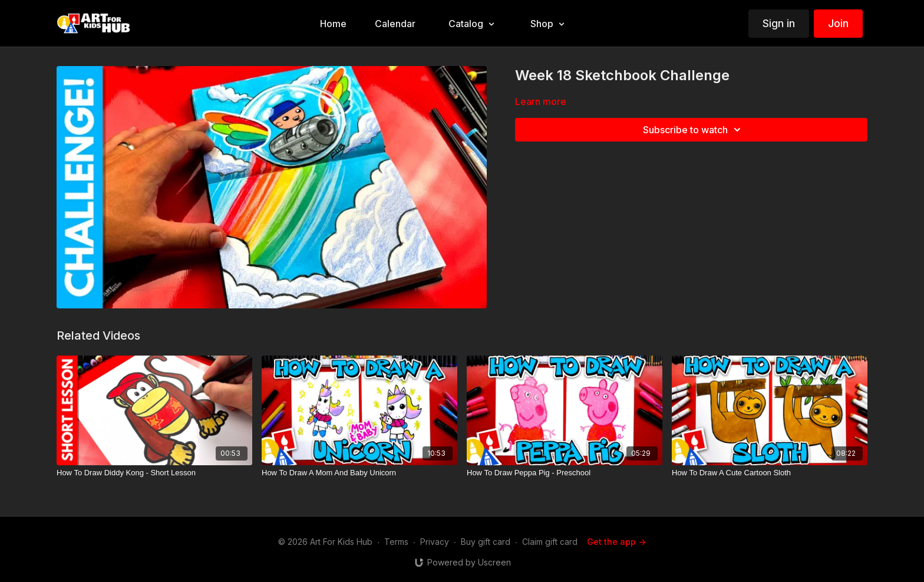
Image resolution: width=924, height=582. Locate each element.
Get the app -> (616, 542)
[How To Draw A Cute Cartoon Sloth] (770, 473)
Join (838, 23)
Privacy (435, 542)
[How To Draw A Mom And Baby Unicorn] (359, 473)
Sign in (779, 23)
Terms (396, 542)
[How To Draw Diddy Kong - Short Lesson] (154, 473)
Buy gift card (486, 542)
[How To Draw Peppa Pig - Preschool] (565, 473)
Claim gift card (550, 542)
